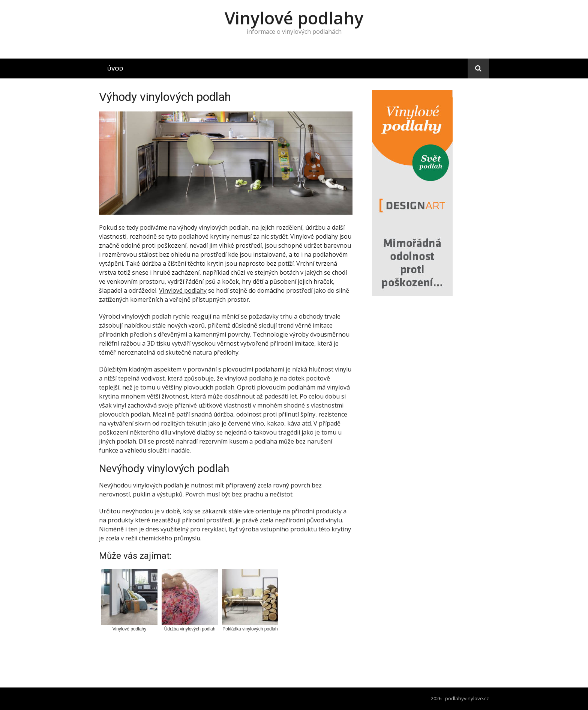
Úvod (115, 68)
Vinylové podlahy (294, 18)
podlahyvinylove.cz (467, 698)
